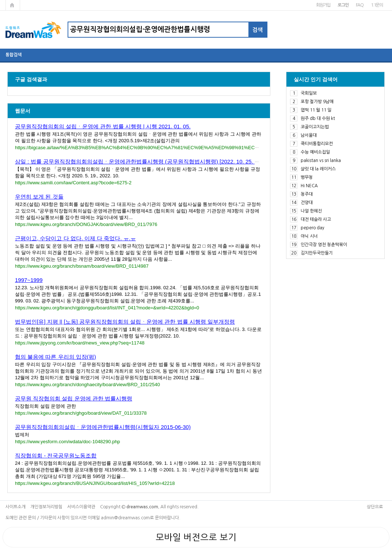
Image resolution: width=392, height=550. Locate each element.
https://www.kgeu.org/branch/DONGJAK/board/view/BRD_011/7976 (86, 224)
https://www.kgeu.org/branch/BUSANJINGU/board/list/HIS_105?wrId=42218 (95, 483)
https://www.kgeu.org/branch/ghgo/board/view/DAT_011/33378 (81, 413)
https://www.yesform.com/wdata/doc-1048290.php (68, 442)
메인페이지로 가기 (13, 5)
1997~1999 (29, 280)
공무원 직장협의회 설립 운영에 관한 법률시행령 (74, 398)
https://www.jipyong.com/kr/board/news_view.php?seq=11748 (80, 343)
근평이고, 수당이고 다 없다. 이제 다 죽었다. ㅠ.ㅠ (75, 238)
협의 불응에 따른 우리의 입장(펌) (56, 357)
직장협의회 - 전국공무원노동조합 (56, 455)
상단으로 (375, 507)
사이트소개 (16, 507)
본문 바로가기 (0, 0)
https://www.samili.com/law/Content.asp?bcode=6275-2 (73, 183)
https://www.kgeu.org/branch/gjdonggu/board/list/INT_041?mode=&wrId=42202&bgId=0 (107, 308)
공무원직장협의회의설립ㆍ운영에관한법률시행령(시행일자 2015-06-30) (103, 427)
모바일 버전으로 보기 (196, 537)
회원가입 (323, 5)
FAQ (360, 5)
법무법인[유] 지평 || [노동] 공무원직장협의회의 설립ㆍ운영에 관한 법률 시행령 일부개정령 (125, 322)
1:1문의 (377, 5)
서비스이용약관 (81, 507)
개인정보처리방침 (46, 507)
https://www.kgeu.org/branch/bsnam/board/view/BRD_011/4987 (82, 266)
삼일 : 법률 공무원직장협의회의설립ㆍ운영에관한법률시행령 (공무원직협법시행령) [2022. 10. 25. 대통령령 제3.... (154, 161)
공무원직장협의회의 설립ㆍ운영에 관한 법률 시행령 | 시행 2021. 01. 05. (103, 126)
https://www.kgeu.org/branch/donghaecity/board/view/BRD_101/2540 (87, 385)
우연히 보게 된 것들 (39, 197)
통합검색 (14, 55)
